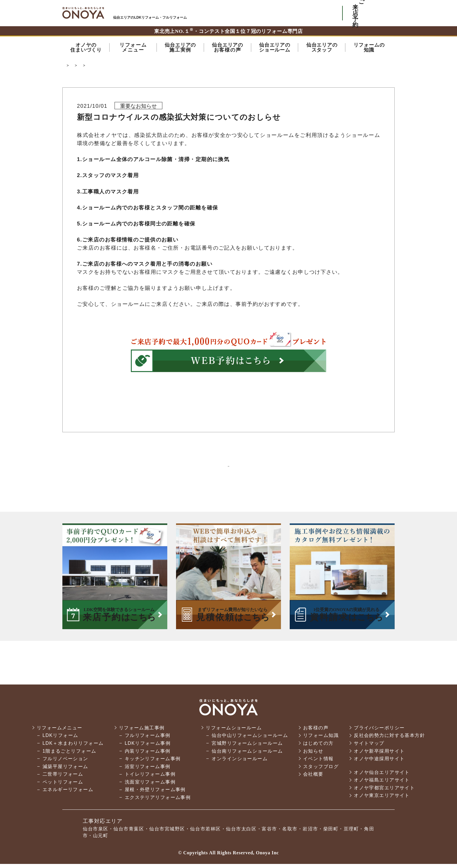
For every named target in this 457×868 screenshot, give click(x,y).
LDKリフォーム (60, 739)
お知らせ (166, 67)
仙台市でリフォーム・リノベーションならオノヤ (107, 67)
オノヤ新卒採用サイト (379, 755)
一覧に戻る (228, 468)
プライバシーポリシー (379, 732)
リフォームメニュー (60, 732)
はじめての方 (318, 747)
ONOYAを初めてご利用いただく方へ (257, 13)
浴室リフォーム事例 (148, 771)
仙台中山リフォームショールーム (250, 739)
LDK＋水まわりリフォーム (73, 747)
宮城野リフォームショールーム (247, 747)
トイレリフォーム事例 (150, 778)
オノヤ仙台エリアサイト (382, 776)
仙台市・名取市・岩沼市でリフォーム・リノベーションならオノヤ (83, 13)
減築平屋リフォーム (65, 771)
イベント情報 (318, 763)
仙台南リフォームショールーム (247, 755)
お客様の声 (316, 732)
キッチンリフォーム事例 (153, 763)
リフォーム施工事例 (142, 732)
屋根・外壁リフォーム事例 (155, 794)
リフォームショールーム (234, 732)
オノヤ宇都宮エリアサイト (384, 792)
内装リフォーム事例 (148, 755)
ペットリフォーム (63, 786)
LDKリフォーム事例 (148, 747)
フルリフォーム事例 (148, 739)
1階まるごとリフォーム (70, 755)
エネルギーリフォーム (68, 794)
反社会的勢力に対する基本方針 (389, 739)
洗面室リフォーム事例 (150, 786)
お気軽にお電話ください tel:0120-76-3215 (311, 13)
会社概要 (313, 778)
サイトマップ (369, 747)
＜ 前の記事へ (178, 468)
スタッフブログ (321, 771)
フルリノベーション (65, 763)
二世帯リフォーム (63, 778)
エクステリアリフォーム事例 (158, 801)
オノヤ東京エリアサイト (382, 800)
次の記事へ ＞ (279, 468)
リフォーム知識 (321, 739)
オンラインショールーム (240, 763)
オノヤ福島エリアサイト (382, 784)
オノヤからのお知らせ (201, 67)
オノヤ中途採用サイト (379, 763)
